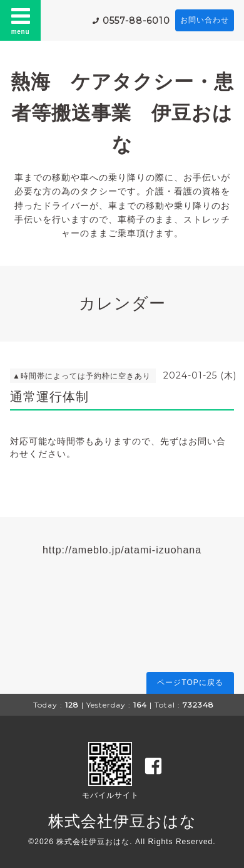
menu (21, 20)
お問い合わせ (205, 20)
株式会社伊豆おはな (122, 821)
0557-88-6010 (136, 21)
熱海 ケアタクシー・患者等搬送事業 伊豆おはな (122, 113)
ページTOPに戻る (190, 682)
